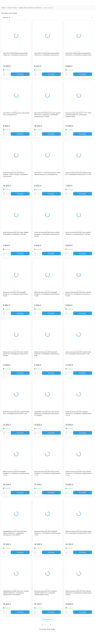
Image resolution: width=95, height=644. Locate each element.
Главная (3, 8)
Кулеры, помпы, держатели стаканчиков (30, 8)
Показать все (48, 619)
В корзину (20, 74)
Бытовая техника (12, 8)
